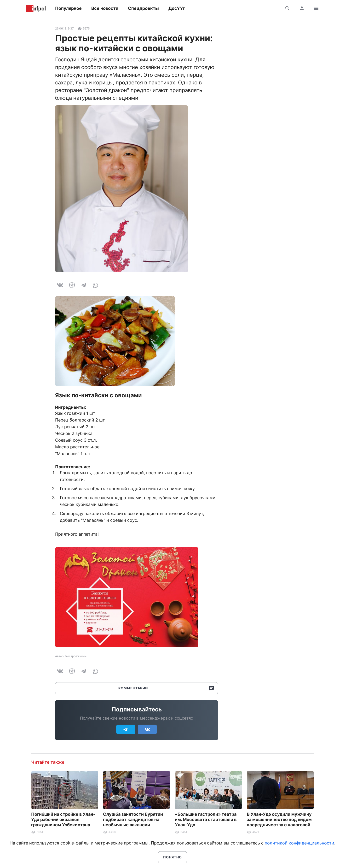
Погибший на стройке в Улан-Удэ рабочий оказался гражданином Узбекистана (63, 819)
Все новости (105, 8)
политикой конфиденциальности (299, 843)
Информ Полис (36, 8)
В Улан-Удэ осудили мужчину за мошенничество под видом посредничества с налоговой (279, 819)
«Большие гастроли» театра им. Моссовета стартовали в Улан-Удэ (206, 819)
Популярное (68, 8)
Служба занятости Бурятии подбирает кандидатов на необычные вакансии (133, 819)
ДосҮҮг (177, 8)
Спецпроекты (143, 8)
